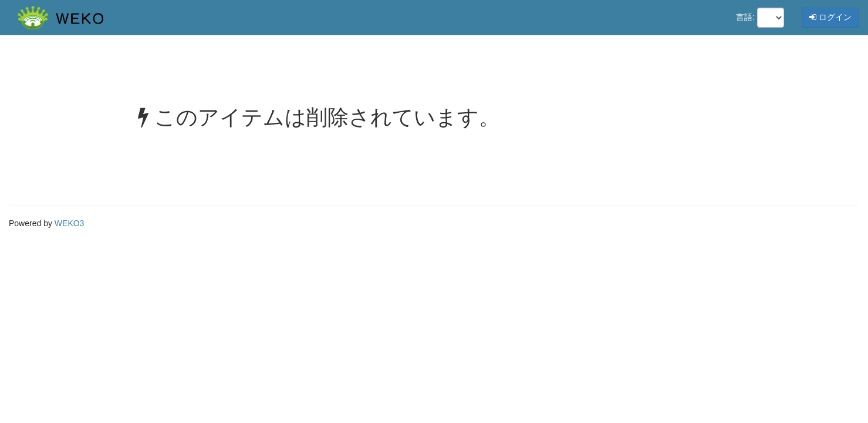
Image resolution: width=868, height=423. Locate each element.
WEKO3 (70, 223)
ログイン (830, 17)
